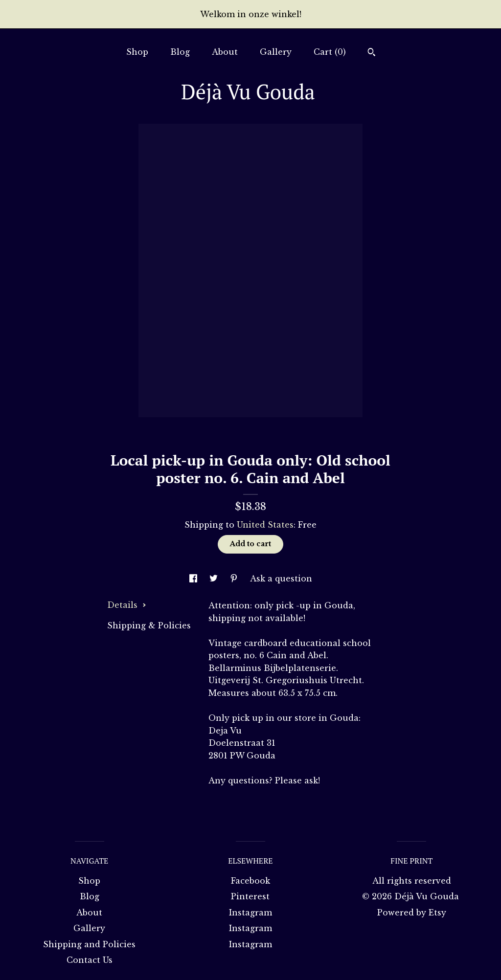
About (225, 52)
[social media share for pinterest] (235, 579)
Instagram (250, 913)
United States (265, 525)
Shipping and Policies (89, 944)
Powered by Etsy (412, 913)
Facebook (250, 881)
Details (127, 605)
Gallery (276, 52)
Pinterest (250, 896)
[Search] (372, 53)
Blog (180, 52)
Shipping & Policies (149, 625)
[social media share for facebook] (194, 579)
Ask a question (281, 579)
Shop (137, 52)
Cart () (330, 52)
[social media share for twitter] (215, 579)
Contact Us (90, 960)
